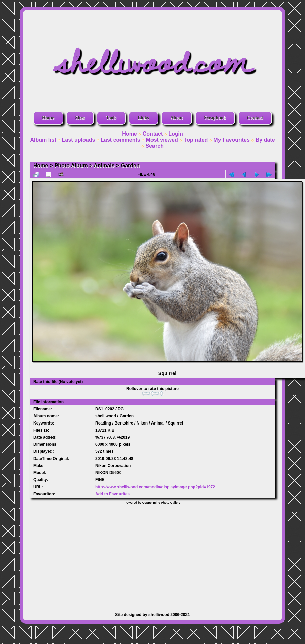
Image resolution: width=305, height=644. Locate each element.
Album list (43, 140)
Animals (104, 165)
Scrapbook (215, 118)
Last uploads (79, 140)
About (177, 118)
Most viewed (162, 140)
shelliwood (106, 416)
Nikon (142, 423)
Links (143, 118)
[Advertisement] (152, 555)
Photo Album (71, 165)
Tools (111, 118)
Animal (158, 423)
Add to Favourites (112, 494)
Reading (103, 423)
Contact (255, 118)
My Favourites (232, 140)
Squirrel (176, 423)
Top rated (196, 140)
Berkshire (124, 423)
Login (176, 134)
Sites (80, 118)
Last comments (120, 140)
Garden (130, 165)
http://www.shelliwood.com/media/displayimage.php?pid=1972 (155, 487)
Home (48, 118)
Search (155, 146)
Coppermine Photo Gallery (162, 503)
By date (265, 140)
